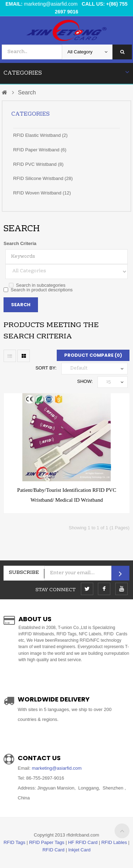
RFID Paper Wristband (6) (40, 150)
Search (27, 92)
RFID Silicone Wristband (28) (43, 178)
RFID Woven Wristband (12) (42, 193)
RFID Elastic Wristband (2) (40, 135)
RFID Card (54, 850)
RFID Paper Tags (47, 842)
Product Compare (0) (93, 355)
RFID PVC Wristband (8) (38, 164)
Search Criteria (20, 243)
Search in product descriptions (38, 290)
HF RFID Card (83, 842)
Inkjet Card (79, 850)
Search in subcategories (37, 285)
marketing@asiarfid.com (51, 4)
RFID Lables (114, 842)
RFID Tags (14, 842)
